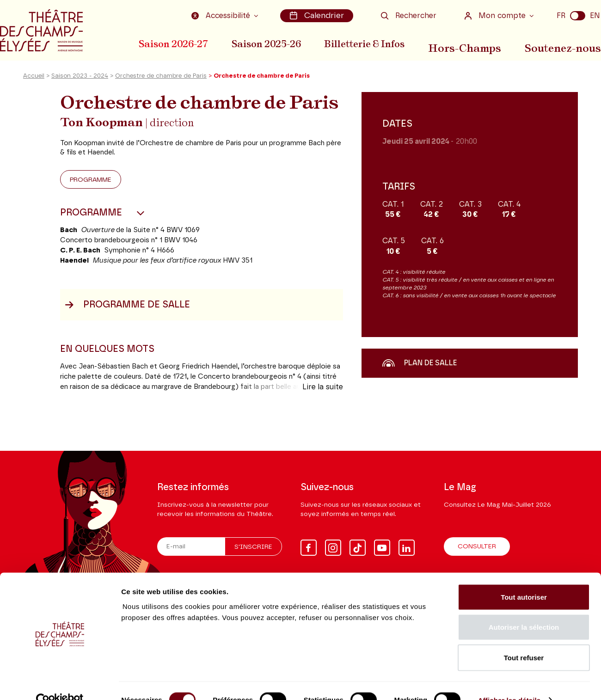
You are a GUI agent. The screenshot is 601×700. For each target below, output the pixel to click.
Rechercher (409, 15)
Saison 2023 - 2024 (80, 85)
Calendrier (318, 15)
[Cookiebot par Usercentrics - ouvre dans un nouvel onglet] (60, 682)
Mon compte (496, 15)
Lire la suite (323, 396)
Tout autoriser (524, 579)
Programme (91, 189)
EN (595, 15)
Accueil (34, 85)
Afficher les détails (509, 682)
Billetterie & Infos (374, 43)
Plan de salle (420, 372)
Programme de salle (127, 313)
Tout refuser (524, 639)
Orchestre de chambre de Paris (161, 85)
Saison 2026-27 (173, 43)
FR (561, 15)
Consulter (477, 547)
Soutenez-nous (567, 43)
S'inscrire (253, 547)
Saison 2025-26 (271, 43)
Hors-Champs (474, 43)
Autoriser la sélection (524, 609)
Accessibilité (225, 15)
